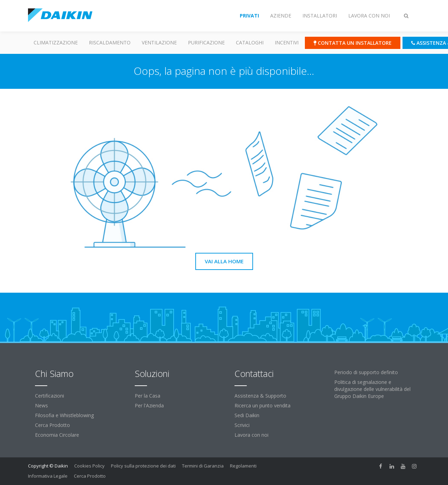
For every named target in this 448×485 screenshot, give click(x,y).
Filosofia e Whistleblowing (64, 415)
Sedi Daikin (247, 415)
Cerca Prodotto (52, 425)
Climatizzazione (56, 42)
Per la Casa (148, 396)
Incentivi (287, 42)
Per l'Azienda (149, 405)
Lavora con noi (251, 435)
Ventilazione (159, 42)
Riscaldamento (110, 42)
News (41, 405)
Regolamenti (243, 466)
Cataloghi (250, 42)
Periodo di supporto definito (366, 372)
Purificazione (206, 42)
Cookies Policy (89, 466)
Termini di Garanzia (203, 466)
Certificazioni (50, 396)
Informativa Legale (48, 476)
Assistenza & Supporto (260, 396)
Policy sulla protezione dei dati (143, 466)
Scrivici (242, 425)
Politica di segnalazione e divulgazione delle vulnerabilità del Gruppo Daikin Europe (372, 389)
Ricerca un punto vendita (262, 405)
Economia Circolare (57, 435)
